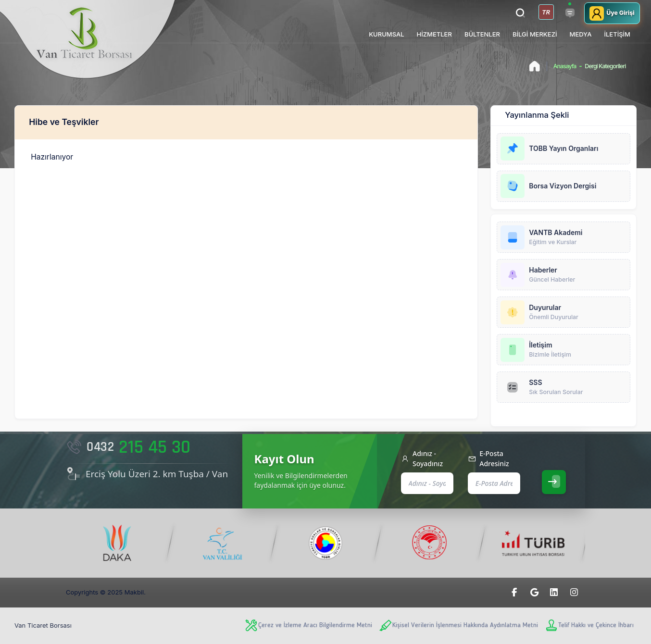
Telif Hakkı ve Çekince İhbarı (589, 625)
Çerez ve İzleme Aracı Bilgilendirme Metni (308, 625)
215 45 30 (128, 447)
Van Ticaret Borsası (43, 625)
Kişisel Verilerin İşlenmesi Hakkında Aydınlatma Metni (458, 625)
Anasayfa (565, 66)
